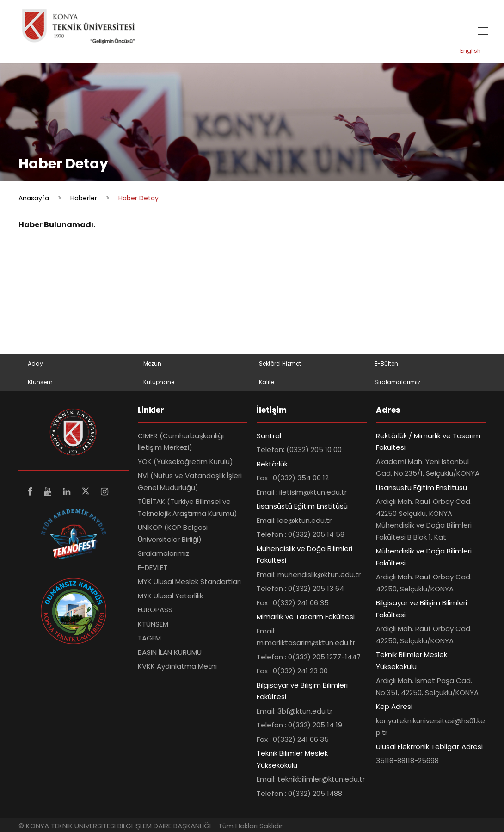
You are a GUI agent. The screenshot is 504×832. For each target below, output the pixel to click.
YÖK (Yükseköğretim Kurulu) (185, 462)
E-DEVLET (153, 568)
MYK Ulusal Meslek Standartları (189, 582)
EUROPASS (155, 610)
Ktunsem (40, 382)
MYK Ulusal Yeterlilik (170, 596)
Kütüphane (159, 382)
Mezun (152, 363)
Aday (35, 363)
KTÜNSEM (153, 624)
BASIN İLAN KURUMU (170, 652)
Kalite (267, 382)
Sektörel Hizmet (280, 363)
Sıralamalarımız (397, 382)
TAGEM (149, 638)
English (470, 51)
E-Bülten (386, 363)
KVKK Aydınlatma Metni (177, 667)
